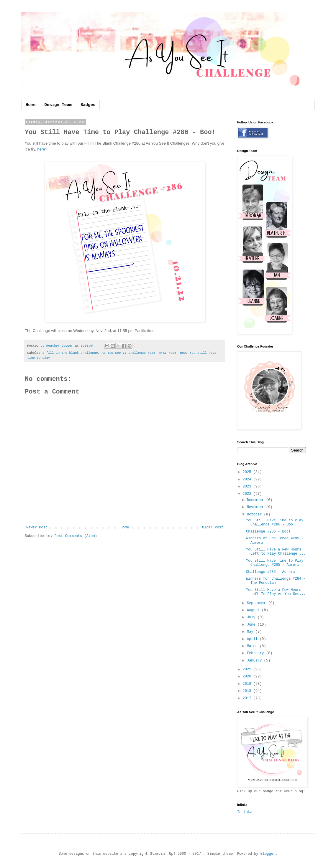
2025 (248, 472)
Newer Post (37, 528)
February (256, 653)
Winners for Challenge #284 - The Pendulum (276, 581)
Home (31, 105)
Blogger (268, 854)
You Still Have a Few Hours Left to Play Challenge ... (276, 552)
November (256, 507)
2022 (248, 494)
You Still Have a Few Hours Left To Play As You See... (276, 592)
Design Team (58, 105)
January (255, 661)
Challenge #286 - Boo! (268, 532)
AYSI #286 (168, 353)
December (256, 500)
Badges (88, 105)
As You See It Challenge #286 (128, 353)
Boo (183, 353)
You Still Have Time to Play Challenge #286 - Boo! (275, 523)
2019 (248, 684)
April (253, 639)
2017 (248, 698)
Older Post (213, 528)
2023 (248, 487)
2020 (248, 677)
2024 (248, 480)
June (252, 625)
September (258, 603)
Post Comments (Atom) (76, 536)
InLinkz (245, 812)
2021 (248, 669)
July (252, 617)
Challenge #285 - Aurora (271, 572)
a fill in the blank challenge (70, 353)
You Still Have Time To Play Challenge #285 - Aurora (275, 563)
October (255, 515)
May (251, 632)
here (41, 149)
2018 (248, 691)
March (253, 646)
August (254, 610)
